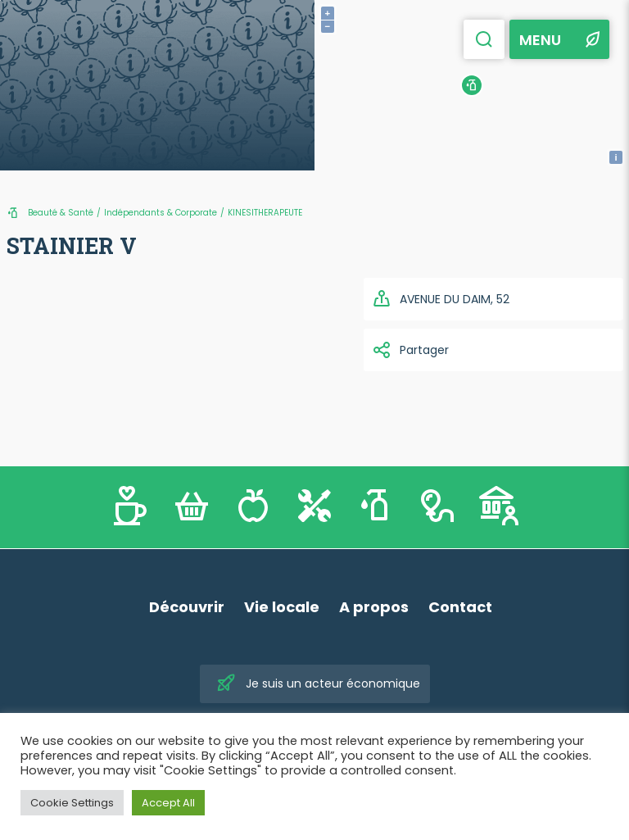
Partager (410, 350)
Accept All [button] (168, 803)
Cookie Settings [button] (72, 803)
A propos (374, 607)
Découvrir (187, 607)
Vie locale (282, 607)
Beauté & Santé (61, 213)
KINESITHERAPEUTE (265, 213)
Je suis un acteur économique (318, 684)
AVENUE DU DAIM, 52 (441, 299)
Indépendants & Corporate (161, 213)
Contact (460, 607)
